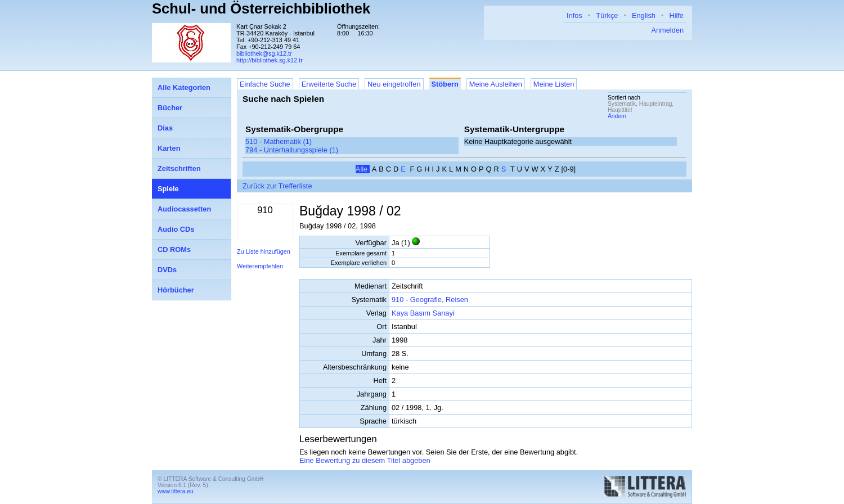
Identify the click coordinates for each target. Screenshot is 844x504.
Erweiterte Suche (329, 84)
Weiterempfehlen (260, 266)
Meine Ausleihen (496, 84)
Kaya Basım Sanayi (423, 313)
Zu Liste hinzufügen (264, 251)
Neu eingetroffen (394, 84)
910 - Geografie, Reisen (430, 300)
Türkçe (607, 15)
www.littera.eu (176, 491)
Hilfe (676, 15)
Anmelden (667, 30)
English (644, 15)
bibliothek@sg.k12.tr (264, 53)
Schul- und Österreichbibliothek (261, 8)
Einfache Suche (265, 84)
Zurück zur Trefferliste (277, 186)
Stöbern (445, 84)
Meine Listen (554, 84)
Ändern (617, 116)
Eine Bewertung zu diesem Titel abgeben (365, 460)
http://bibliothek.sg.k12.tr (270, 60)
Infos (574, 15)
